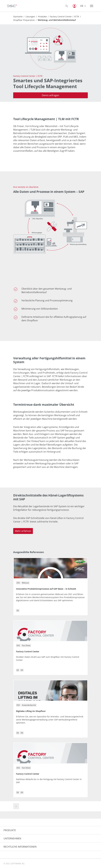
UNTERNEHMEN (12, 838)
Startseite (18, 17)
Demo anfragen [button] (51, 95)
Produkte (42, 17)
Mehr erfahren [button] (23, 531)
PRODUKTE (10, 830)
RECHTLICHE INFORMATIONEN (20, 847)
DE (82, 6)
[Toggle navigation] (92, 6)
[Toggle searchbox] (67, 6)
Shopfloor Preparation (24, 20)
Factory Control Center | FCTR (64, 17)
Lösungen (30, 17)
